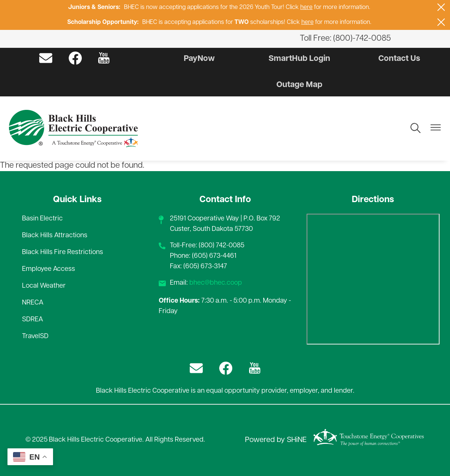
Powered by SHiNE (276, 440)
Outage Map (299, 85)
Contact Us (399, 59)
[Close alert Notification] (441, 7)
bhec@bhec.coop (216, 283)
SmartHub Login (299, 59)
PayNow (199, 59)
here (306, 7)
